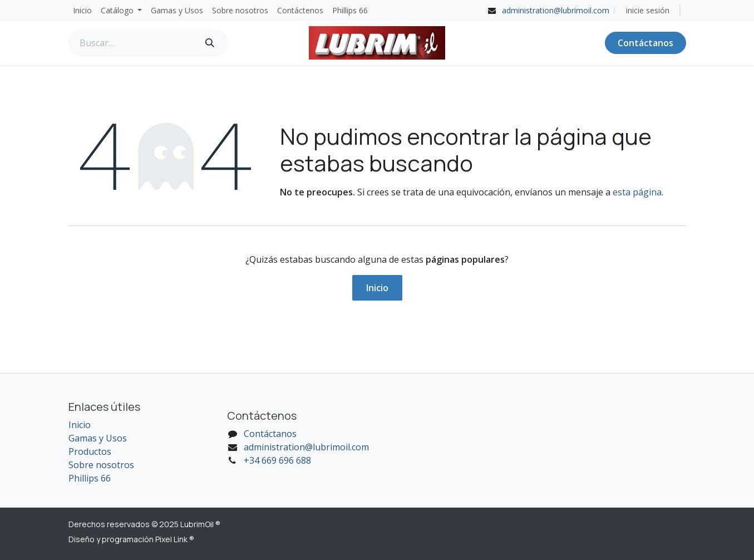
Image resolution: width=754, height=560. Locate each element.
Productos (90, 451)
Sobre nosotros (101, 465)
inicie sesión (648, 10)
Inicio (377, 288)
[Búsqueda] (210, 43)
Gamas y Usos (98, 438)
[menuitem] (82, 10)
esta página (637, 192)
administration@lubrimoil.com (556, 10)
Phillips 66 (90, 478)
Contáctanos (645, 43)
